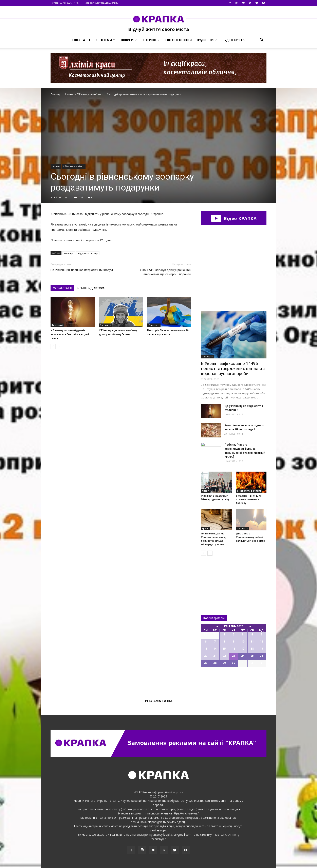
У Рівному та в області (74, 166)
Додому (55, 94)
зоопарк (69, 253)
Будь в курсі (234, 40)
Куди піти (207, 40)
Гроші (205, 529)
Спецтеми (105, 40)
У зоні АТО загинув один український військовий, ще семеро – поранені (165, 272)
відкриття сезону (88, 253)
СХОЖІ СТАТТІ (62, 288)
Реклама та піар (160, 701)
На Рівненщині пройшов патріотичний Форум (82, 270)
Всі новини (214, 579)
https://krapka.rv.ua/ (186, 813)
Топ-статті (81, 40)
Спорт (205, 491)
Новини (129, 40)
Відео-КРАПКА (234, 218)
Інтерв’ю (151, 40)
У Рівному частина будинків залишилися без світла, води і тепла (70, 334)
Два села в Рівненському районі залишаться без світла (250, 537)
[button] (262, 40)
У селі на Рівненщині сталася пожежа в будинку (249, 499)
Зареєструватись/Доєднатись (102, 3)
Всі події (234, 681)
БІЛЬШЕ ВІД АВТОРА (91, 288)
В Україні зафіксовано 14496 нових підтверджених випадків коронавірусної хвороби (233, 369)
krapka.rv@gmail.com (177, 835)
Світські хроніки (179, 40)
